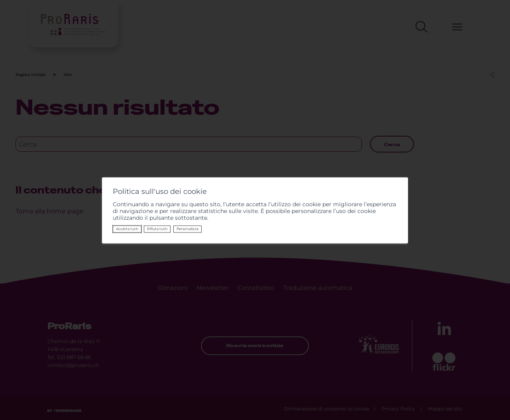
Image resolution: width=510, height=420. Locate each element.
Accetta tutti (127, 229)
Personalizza (187, 229)
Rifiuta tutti (157, 229)
